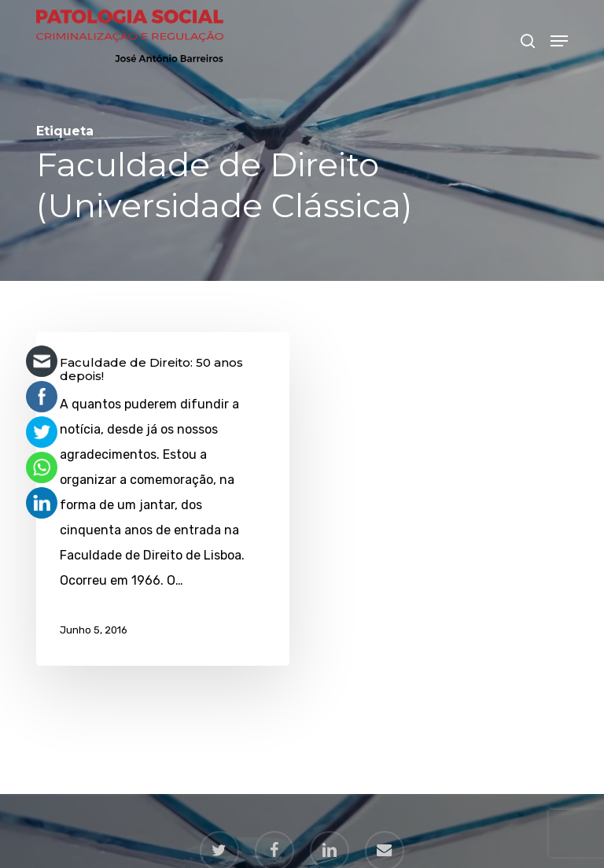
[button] (559, 41)
